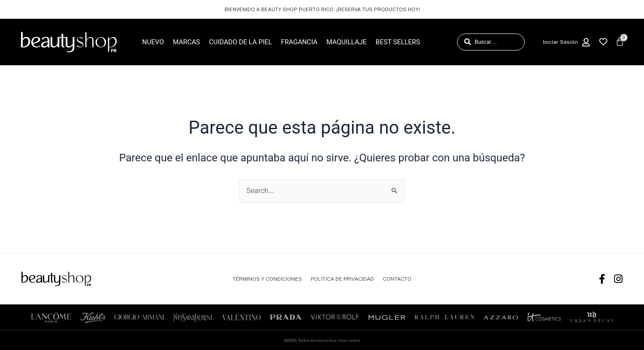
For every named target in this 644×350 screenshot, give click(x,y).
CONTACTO (397, 279)
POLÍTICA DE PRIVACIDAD (342, 279)
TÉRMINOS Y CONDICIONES (267, 279)
